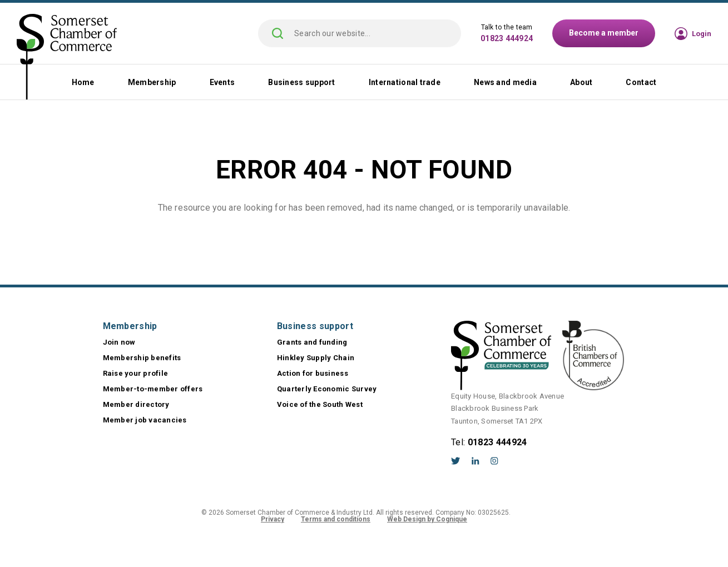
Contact (641, 82)
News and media (505, 82)
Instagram (494, 461)
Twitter (456, 461)
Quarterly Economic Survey (327, 389)
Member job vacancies (145, 420)
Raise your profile (136, 373)
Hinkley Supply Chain (316, 358)
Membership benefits (142, 358)
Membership (152, 82)
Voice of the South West (320, 404)
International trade (405, 82)
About (581, 82)
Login (702, 34)
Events (222, 82)
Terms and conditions (336, 519)
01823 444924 (507, 38)
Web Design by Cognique (427, 519)
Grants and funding (312, 342)
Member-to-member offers (153, 389)
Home (83, 82)
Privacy (273, 519)
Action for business (313, 373)
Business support (301, 82)
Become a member (604, 33)
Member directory (136, 404)
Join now (119, 342)
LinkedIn (476, 461)
